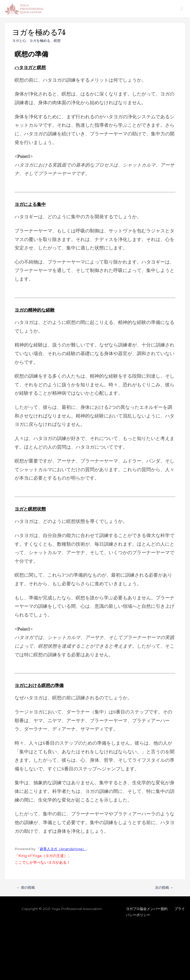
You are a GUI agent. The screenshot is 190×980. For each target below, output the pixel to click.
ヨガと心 (19, 41)
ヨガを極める (40, 41)
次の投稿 (164, 887)
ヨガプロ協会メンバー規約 (147, 909)
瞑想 (57, 41)
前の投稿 (26, 887)
